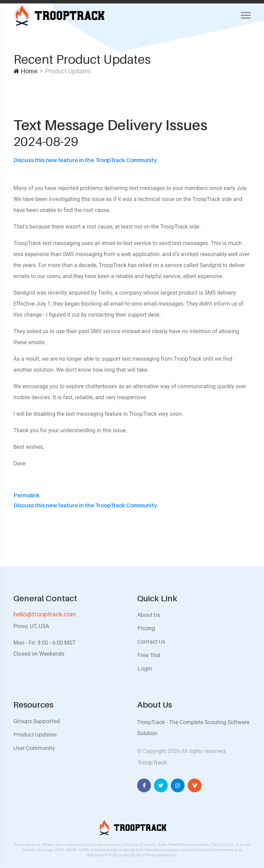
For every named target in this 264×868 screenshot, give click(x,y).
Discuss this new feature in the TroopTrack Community (85, 160)
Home (25, 71)
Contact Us (151, 642)
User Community (34, 748)
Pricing (146, 628)
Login (145, 668)
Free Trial (149, 655)
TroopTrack (152, 762)
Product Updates (35, 734)
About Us (149, 615)
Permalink (27, 495)
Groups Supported (37, 721)
